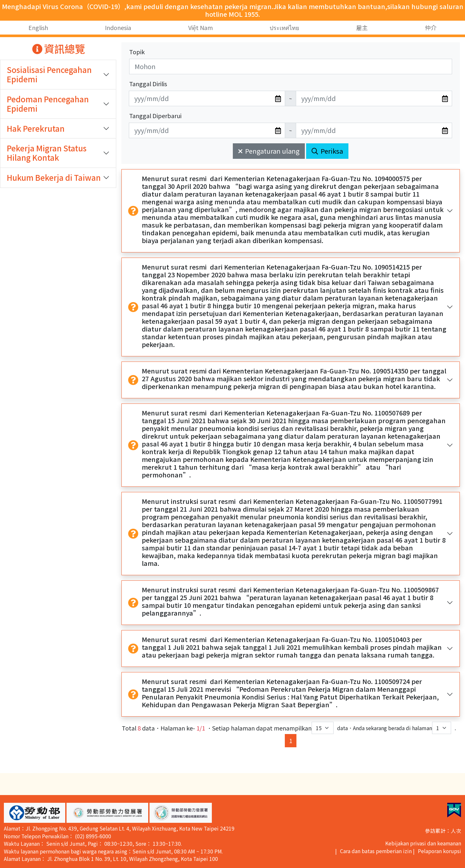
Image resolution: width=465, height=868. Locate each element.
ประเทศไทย (284, 27)
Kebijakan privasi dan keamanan (423, 843)
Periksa (327, 151)
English (38, 27)
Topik (137, 52)
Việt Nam (201, 27)
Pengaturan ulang (269, 151)
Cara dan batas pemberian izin (376, 851)
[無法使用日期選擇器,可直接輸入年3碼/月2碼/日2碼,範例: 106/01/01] (207, 98)
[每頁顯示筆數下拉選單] (323, 728)
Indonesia (118, 27)
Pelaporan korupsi (439, 851)
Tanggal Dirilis (148, 84)
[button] (35, 813)
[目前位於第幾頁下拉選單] (442, 728)
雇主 (362, 27)
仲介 (431, 27)
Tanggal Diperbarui (155, 116)
